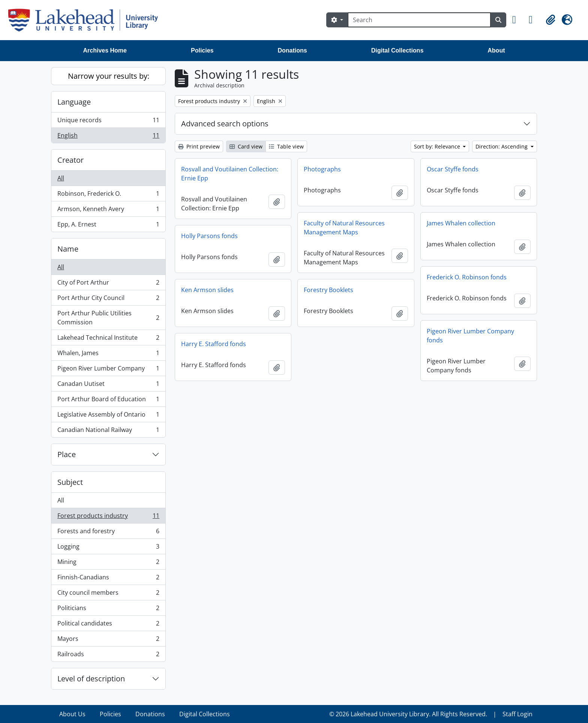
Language (74, 102)
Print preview (199, 146)
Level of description (91, 679)
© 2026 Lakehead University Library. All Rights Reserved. (408, 714)
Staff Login (517, 714)
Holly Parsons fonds (209, 236)
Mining (108, 563)
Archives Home (105, 50)
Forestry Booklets (328, 290)
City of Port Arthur (108, 284)
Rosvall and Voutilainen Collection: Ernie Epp (230, 174)
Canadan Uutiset (108, 385)
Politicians (108, 610)
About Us (72, 714)
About (496, 50)
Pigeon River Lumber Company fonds (470, 336)
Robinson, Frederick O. (108, 195)
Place (67, 454)
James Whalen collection (461, 223)
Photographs (322, 169)
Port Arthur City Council (108, 299)
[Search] (419, 20)
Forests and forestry (108, 533)
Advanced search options (225, 124)
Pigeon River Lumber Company (108, 370)
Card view (246, 146)
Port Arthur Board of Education (108, 401)
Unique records (108, 122)
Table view (286, 146)
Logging (108, 548)
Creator (70, 160)
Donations (292, 50)
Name (68, 249)
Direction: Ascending (502, 146)
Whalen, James (108, 355)
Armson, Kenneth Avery (108, 211)
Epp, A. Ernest (108, 226)
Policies (202, 50)
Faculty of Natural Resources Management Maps (344, 228)
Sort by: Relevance (438, 146)
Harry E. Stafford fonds (214, 344)
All (61, 178)
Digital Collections (397, 50)
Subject (70, 482)
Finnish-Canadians (108, 579)
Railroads (108, 655)
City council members (108, 594)
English (108, 137)
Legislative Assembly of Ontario (108, 416)
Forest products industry (108, 517)
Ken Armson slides (207, 290)
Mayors (108, 640)
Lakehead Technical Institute (108, 339)
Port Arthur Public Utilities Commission (108, 318)
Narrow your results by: (109, 76)
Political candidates (108, 625)
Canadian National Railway (108, 431)
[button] (517, 20)
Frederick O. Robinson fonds (467, 277)
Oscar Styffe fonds (453, 169)
